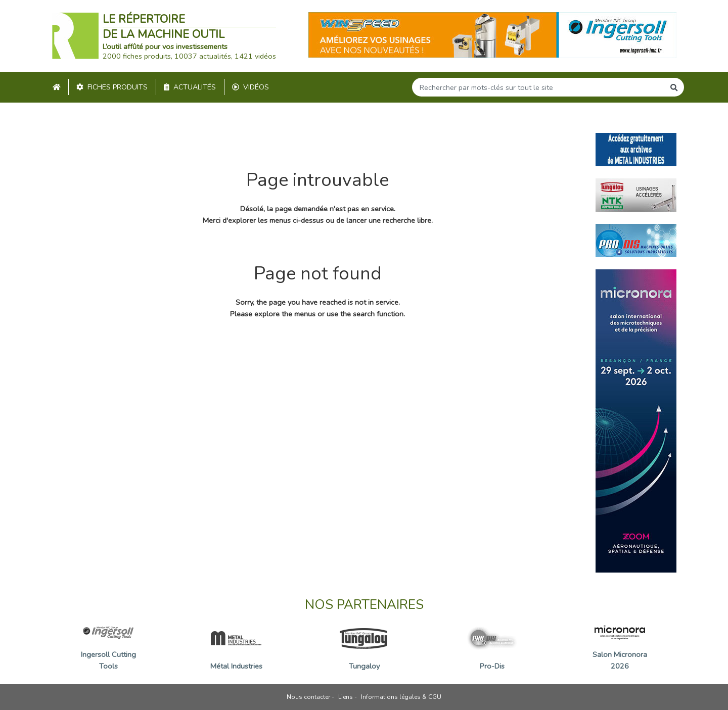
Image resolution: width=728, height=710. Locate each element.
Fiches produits (112, 87)
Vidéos (251, 87)
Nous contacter (308, 697)
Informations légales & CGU (401, 697)
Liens (346, 697)
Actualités (190, 87)
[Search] (538, 87)
